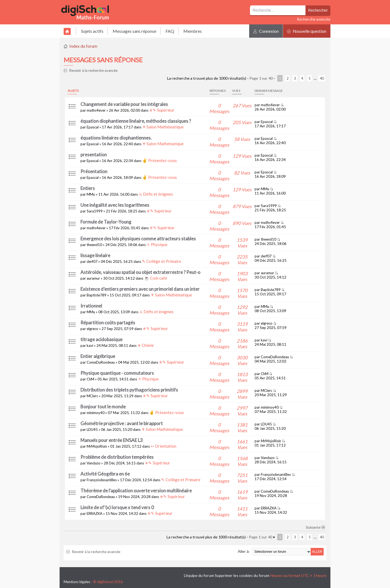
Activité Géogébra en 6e (105, 474)
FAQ (170, 31)
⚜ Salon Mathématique (163, 127)
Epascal (93, 127)
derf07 (92, 261)
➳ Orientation (163, 446)
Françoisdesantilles (102, 480)
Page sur (261, 78)
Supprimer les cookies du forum (242, 575)
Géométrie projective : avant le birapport (122, 423)
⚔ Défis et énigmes (156, 194)
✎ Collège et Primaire (162, 261)
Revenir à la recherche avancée (91, 70)
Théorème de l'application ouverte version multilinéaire (136, 491)
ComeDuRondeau (101, 362)
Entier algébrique (98, 356)
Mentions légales (77, 582)
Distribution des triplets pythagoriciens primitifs (129, 390)
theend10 (94, 245)
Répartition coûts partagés (108, 323)
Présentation (94, 171)
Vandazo (94, 463)
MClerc (92, 396)
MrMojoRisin (97, 446)
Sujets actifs (92, 31)
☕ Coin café (156, 278)
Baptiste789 (97, 295)
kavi (90, 345)
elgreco (92, 329)
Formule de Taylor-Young (106, 222)
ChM (90, 379)
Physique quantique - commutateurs (117, 373)
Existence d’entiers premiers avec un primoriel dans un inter (140, 289)
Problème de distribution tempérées (117, 457)
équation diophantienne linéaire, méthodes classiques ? (136, 121)
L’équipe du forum (199, 575)
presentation (94, 155)
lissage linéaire (95, 255)
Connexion (266, 31)
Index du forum (83, 46)
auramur (93, 278)
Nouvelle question (307, 31)
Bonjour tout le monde (103, 407)
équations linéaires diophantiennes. (116, 138)
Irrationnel (91, 306)
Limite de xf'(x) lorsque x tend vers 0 (117, 507)
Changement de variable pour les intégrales (124, 104)
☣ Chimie (146, 345)
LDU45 (92, 429)
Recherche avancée (314, 19)
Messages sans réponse (134, 31)
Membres (193, 31)
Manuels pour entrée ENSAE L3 (112, 440)
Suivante (316, 527)
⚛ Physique (157, 244)
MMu (91, 194)
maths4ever (96, 110)
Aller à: (244, 551)
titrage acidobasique (101, 339)
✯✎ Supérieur (162, 110)
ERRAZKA (95, 513)
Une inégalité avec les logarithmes (115, 205)
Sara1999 (95, 211)
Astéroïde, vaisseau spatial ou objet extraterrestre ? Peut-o (140, 272)
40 (322, 78)
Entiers (88, 188)
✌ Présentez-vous (160, 160)
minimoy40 (96, 413)
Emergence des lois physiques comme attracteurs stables (138, 239)
